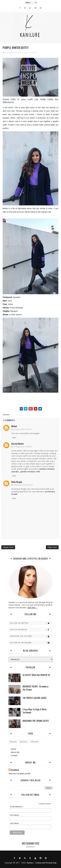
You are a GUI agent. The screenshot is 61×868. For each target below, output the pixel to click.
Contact (14, 755)
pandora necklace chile (30, 472)
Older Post (52, 547)
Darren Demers (18, 444)
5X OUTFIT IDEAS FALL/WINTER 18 (36, 675)
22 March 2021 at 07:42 (22, 429)
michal (14, 426)
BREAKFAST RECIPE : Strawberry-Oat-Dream (36, 688)
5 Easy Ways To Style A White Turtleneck (35, 711)
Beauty (13, 742)
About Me (15, 752)
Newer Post (8, 547)
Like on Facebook (31, 630)
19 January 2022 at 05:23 (23, 485)
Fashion (34, 52)
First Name (14, 815)
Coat (5, 304)
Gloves (6, 308)
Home (13, 749)
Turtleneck (7, 297)
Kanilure (15, 770)
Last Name (14, 823)
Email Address (17, 807)
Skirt (5, 301)
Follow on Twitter (31, 623)
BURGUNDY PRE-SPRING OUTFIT (36, 721)
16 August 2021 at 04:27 (23, 447)
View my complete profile (19, 774)
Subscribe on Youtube (31, 636)
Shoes (5, 315)
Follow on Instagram (31, 643)
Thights (6, 311)
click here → (33, 608)
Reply (14, 438)
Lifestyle (34, 742)
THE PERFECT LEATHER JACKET (35, 698)
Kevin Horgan (17, 482)
